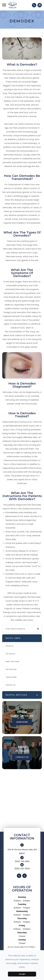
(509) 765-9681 (22, 861)
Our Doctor (11, 654)
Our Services (11, 669)
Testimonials (11, 677)
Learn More (22, 722)
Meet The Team (12, 662)
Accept (22, 974)
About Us (10, 646)
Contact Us (11, 685)
